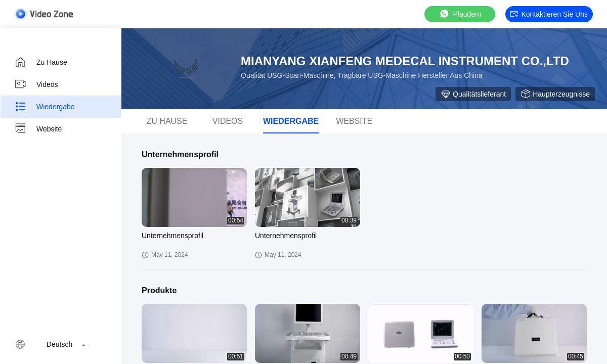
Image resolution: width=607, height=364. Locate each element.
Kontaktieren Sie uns (549, 14)
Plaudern (460, 14)
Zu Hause (41, 62)
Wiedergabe (45, 107)
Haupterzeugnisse (555, 94)
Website (38, 129)
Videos (36, 84)
